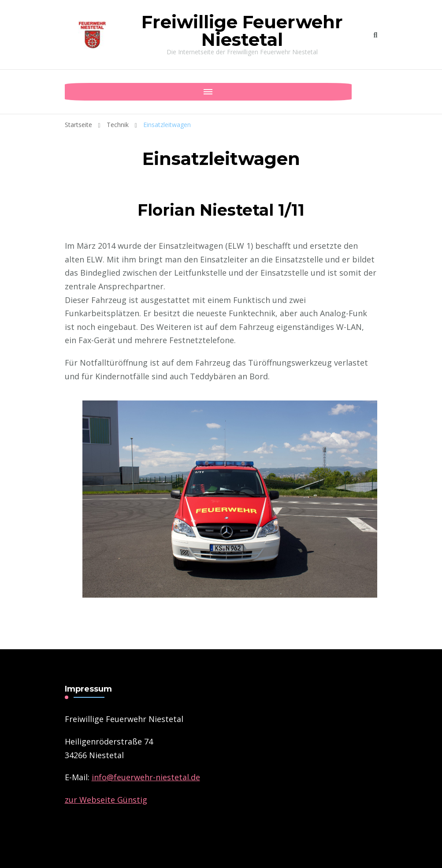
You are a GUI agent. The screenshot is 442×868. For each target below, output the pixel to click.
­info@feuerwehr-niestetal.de (146, 777)
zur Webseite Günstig (106, 800)
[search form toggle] (376, 35)
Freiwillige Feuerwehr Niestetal (242, 31)
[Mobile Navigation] (74, 92)
